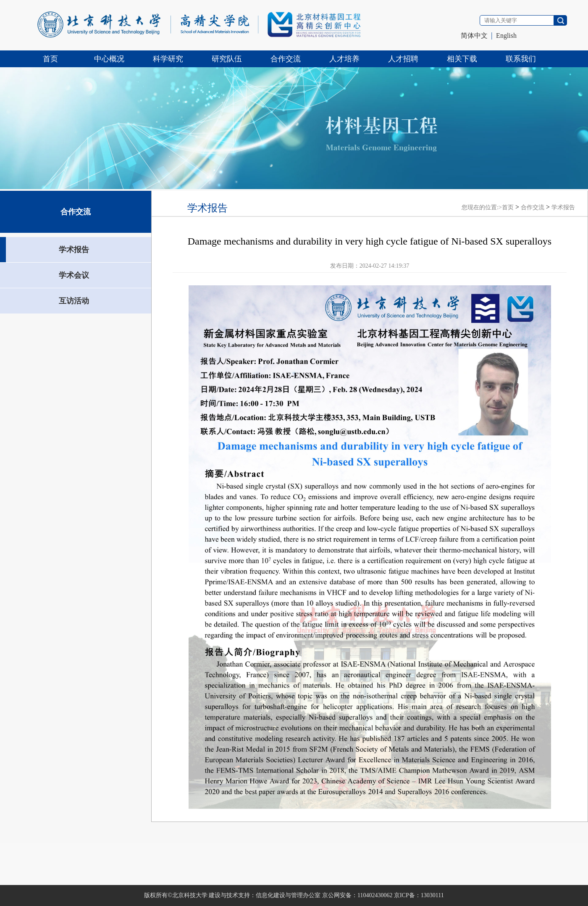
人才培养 (344, 59)
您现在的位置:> (482, 207)
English (506, 36)
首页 (50, 59)
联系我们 (521, 59)
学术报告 (563, 207)
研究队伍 (227, 59)
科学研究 (168, 59)
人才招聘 (403, 59)
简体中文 (474, 36)
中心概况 (109, 59)
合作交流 (286, 59)
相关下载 (462, 59)
